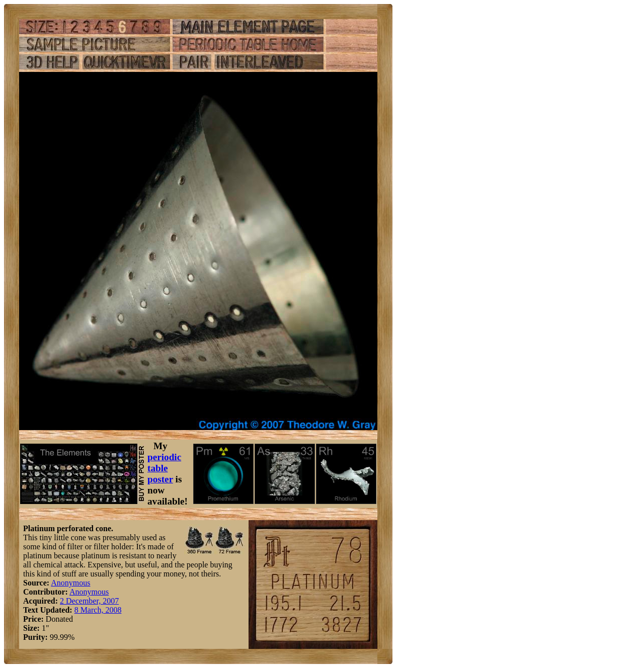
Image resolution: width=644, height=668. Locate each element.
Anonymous (70, 583)
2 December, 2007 (89, 601)
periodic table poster (164, 468)
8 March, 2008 (98, 610)
